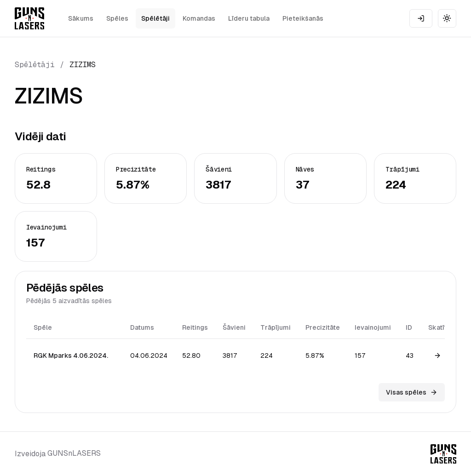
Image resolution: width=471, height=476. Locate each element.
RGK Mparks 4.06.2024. (71, 356)
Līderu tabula (249, 18)
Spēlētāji (155, 18)
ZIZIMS (83, 65)
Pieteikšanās (303, 18)
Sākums (81, 18)
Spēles (117, 18)
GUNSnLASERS (74, 453)
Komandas (199, 18)
